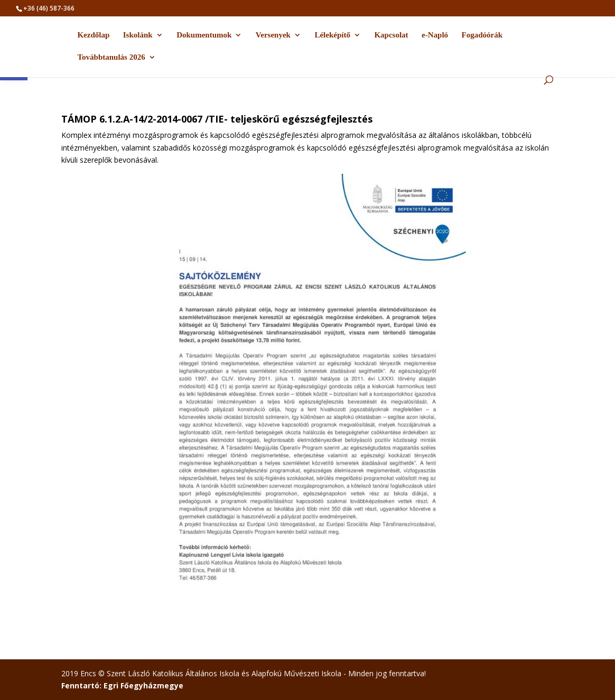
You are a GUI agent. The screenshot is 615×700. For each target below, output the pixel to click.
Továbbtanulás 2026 (111, 57)
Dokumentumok (204, 35)
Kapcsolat (391, 35)
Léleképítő (332, 35)
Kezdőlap (93, 35)
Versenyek (273, 35)
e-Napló (435, 35)
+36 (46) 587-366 (49, 8)
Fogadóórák (482, 35)
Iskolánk (138, 35)
